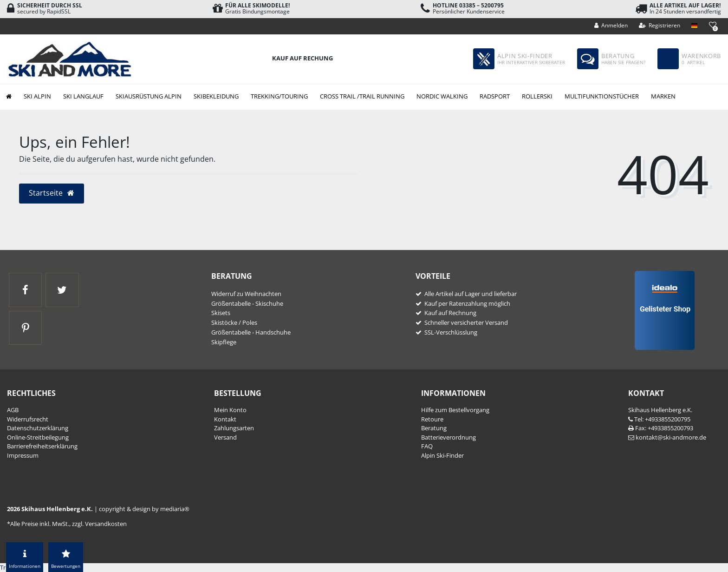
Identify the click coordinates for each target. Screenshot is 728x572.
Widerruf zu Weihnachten (246, 294)
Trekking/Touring (279, 96)
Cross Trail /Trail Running (362, 96)
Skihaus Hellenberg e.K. (660, 410)
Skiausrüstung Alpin (149, 96)
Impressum (23, 455)
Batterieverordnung (448, 437)
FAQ (427, 446)
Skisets (221, 313)
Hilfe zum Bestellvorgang (455, 410)
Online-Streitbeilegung (38, 437)
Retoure (432, 419)
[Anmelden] (611, 26)
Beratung (434, 428)
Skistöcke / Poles (234, 322)
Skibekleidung (216, 96)
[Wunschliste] (712, 25)
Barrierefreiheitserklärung (42, 446)
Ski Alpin (37, 96)
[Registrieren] (660, 26)
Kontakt (225, 419)
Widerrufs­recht (28, 419)
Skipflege (224, 342)
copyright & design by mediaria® (144, 509)
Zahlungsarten (234, 428)
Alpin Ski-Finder (442, 455)
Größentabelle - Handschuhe (251, 332)
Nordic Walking (442, 96)
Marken (663, 96)
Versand (225, 437)
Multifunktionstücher (602, 96)
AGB (13, 410)
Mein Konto (230, 410)
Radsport (495, 96)
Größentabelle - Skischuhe (247, 303)
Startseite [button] (52, 193)
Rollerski (537, 96)
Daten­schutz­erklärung (38, 428)
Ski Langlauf (83, 96)
